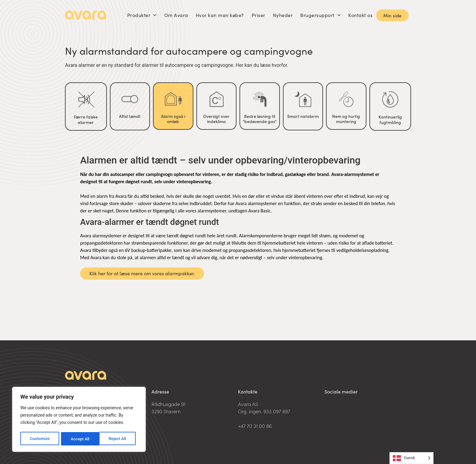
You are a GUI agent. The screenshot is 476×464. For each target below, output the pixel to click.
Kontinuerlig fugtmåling (390, 119)
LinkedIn (334, 399)
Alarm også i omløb (173, 119)
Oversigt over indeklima (216, 119)
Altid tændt (130, 116)
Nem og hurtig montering (346, 119)
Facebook (335, 407)
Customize (40, 439)
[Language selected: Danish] (411, 458)
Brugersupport (320, 15)
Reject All (79, 439)
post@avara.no (255, 418)
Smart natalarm (303, 116)
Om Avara (176, 15)
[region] (79, 420)
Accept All (119, 439)
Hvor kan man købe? (220, 15)
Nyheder (283, 15)
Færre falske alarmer (86, 119)
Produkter (142, 15)
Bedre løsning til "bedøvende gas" (260, 119)
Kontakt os (360, 15)
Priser (258, 15)
